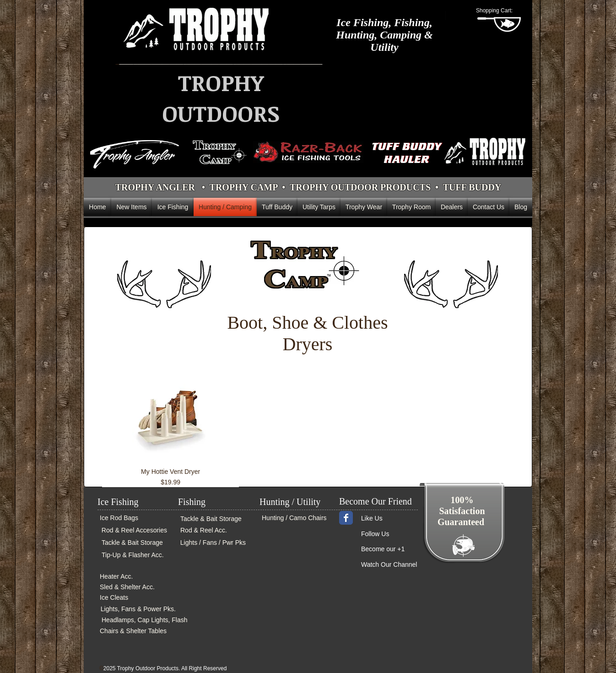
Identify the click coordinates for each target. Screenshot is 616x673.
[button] (499, 11)
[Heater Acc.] (126, 577)
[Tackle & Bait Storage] (132, 543)
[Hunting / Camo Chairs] (295, 518)
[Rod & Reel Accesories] (133, 530)
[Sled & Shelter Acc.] (129, 587)
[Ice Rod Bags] (127, 518)
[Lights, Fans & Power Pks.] (138, 609)
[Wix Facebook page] (346, 518)
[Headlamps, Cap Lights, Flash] (144, 620)
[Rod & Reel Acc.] (208, 530)
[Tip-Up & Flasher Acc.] (132, 555)
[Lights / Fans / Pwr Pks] (212, 543)
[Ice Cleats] (129, 598)
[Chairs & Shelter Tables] (140, 631)
